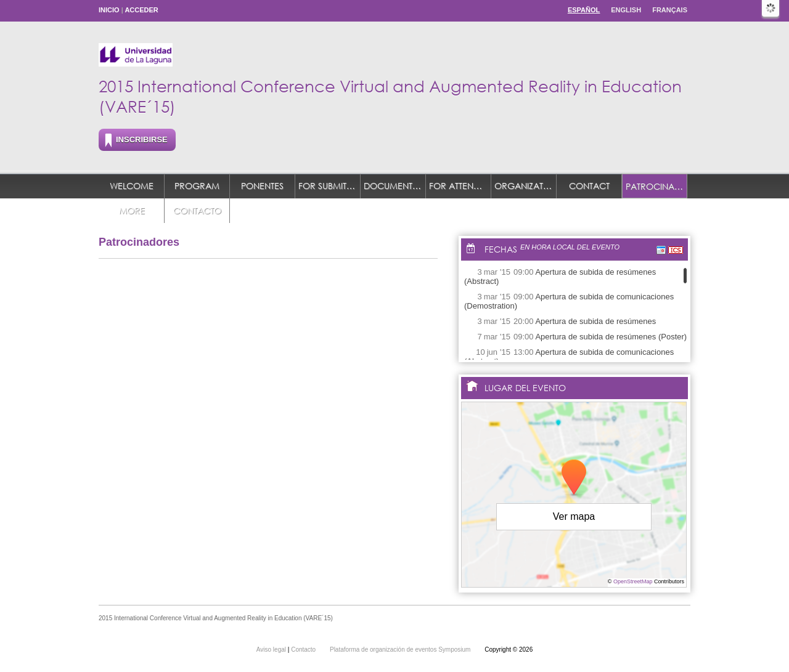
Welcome (132, 186)
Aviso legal (272, 650)
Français (670, 10)
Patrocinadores (656, 186)
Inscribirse (142, 140)
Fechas (501, 249)
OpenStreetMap (633, 581)
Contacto (197, 210)
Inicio (109, 10)
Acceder (141, 10)
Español (584, 10)
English (626, 10)
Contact (589, 186)
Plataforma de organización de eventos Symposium (401, 650)
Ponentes (262, 186)
